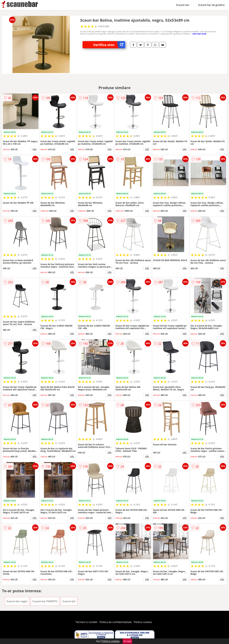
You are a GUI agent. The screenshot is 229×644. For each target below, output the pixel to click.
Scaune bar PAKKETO (45, 601)
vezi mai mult (199, 34)
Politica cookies (143, 622)
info (35, 149)
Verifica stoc (109, 45)
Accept (127, 641)
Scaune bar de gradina (211, 5)
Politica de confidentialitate (116, 622)
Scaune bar (183, 5)
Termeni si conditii (86, 622)
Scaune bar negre (17, 601)
